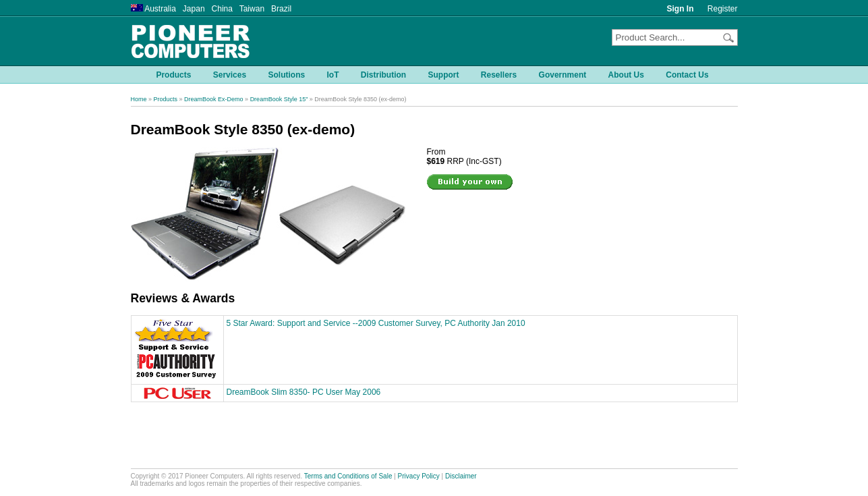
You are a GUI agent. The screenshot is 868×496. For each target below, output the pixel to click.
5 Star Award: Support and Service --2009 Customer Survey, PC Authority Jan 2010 (376, 323)
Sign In (681, 9)
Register (723, 9)
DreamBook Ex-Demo (214, 99)
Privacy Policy (419, 476)
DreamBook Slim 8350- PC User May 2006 (304, 392)
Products (166, 99)
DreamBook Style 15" (279, 99)
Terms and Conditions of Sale (348, 476)
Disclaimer (461, 476)
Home (139, 99)
